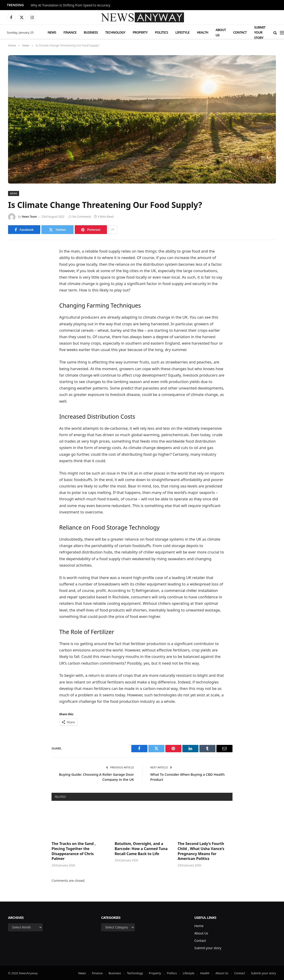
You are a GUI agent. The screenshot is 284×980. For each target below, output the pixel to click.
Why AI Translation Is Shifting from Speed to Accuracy (71, 5)
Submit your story (260, 32)
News (52, 32)
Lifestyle (182, 32)
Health (203, 32)
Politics (162, 32)
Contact (240, 32)
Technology (115, 32)
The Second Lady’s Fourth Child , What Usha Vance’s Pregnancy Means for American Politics (201, 851)
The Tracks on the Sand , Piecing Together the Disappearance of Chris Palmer (74, 851)
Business (91, 32)
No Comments (80, 217)
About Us (221, 32)
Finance (70, 32)
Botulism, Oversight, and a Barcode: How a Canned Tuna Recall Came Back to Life (141, 849)
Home (199, 926)
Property (140, 32)
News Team (29, 217)
